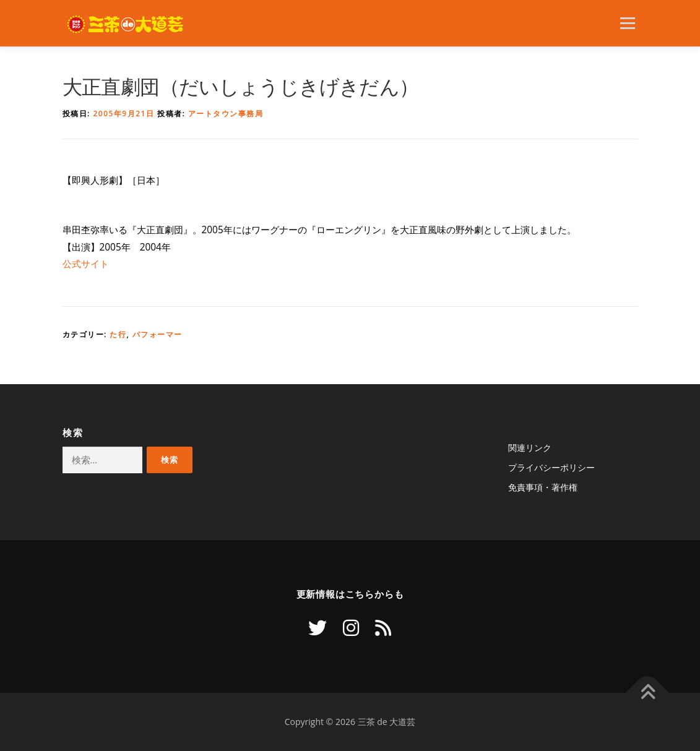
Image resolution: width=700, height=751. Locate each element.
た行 (118, 334)
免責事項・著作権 (543, 487)
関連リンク (530, 448)
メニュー (627, 23)
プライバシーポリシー (551, 467)
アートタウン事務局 (226, 114)
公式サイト (86, 264)
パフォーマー (158, 334)
